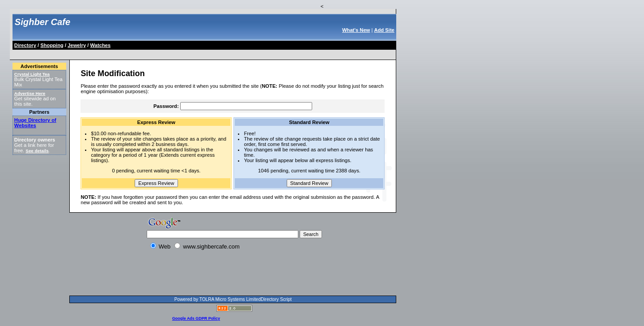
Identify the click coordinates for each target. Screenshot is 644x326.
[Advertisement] (176, 53)
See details (37, 151)
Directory (25, 45)
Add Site (384, 30)
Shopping (52, 45)
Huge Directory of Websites (35, 123)
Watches (101, 45)
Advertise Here (30, 93)
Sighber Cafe (42, 22)
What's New (356, 30)
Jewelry (77, 45)
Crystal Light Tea (32, 74)
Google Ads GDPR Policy (196, 318)
